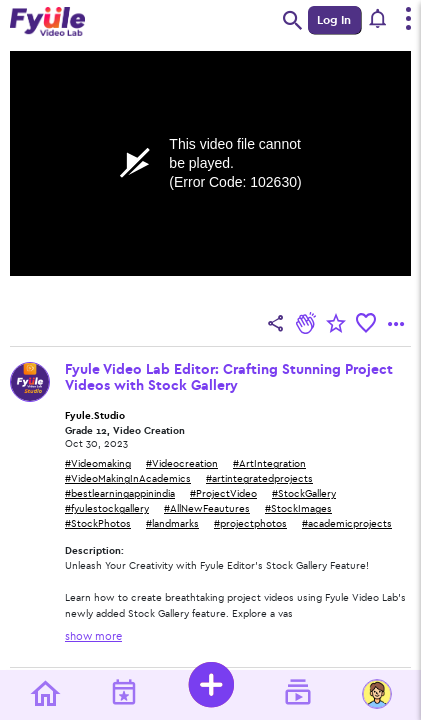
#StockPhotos (98, 524)
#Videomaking (98, 464)
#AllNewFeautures (207, 509)
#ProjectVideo (223, 494)
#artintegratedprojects (259, 479)
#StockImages (298, 509)
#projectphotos (250, 524)
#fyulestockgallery (107, 509)
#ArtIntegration (269, 464)
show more (93, 636)
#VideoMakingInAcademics (128, 479)
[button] (378, 20)
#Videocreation (182, 464)
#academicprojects (347, 524)
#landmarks (172, 524)
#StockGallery (304, 494)
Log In (334, 20)
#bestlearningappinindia (120, 494)
